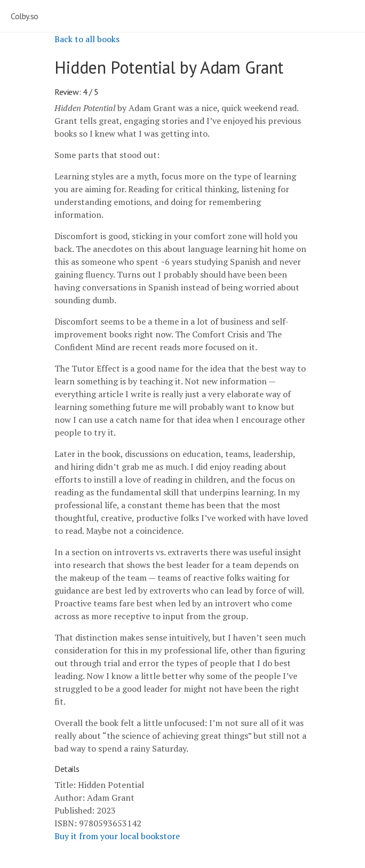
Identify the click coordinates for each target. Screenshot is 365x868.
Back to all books (87, 39)
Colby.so (25, 16)
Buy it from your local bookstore (117, 836)
